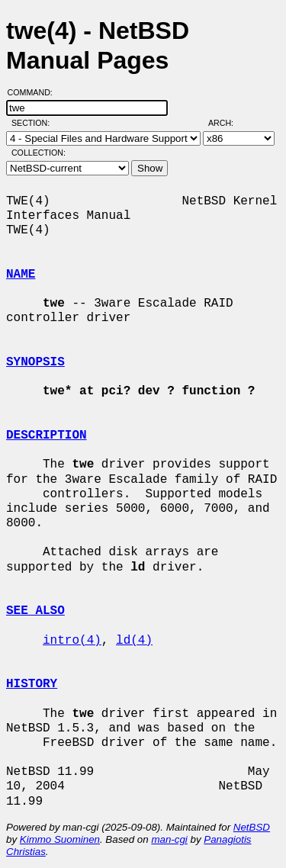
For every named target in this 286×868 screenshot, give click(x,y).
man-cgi (169, 839)
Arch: (228, 123)
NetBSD (252, 827)
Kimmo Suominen (60, 839)
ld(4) (134, 641)
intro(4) (72, 641)
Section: (34, 123)
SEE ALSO (35, 611)
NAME (21, 275)
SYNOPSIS (35, 362)
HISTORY (32, 684)
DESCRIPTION (47, 436)
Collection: (39, 153)
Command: (35, 92)
